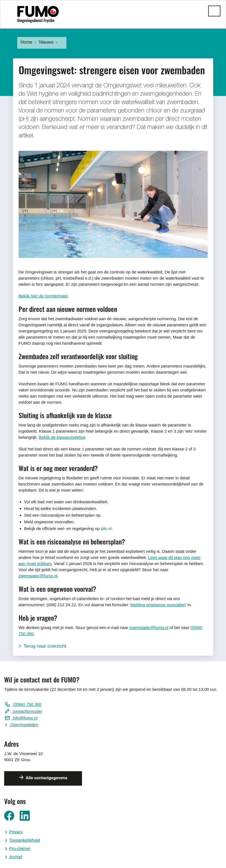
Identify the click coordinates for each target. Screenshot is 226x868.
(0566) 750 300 (27, 704)
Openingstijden (24, 725)
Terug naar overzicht (45, 646)
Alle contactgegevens (46, 778)
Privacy (16, 832)
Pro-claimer (20, 848)
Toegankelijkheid (25, 840)
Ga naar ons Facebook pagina (9, 816)
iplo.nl (106, 528)
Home (27, 42)
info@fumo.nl (25, 718)
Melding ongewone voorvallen (158, 605)
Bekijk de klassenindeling (62, 437)
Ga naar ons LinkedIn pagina (25, 816)
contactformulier (27, 711)
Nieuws (46, 42)
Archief (16, 857)
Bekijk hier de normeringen (43, 296)
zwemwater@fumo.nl (38, 576)
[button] (214, 11)
